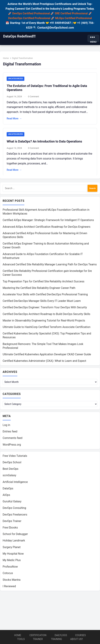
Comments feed (13, 439)
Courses (80, 635)
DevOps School (12, 463)
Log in (6, 426)
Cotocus (8, 574)
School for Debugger (15, 535)
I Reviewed (9, 587)
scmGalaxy (9, 476)
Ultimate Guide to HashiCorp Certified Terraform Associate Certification (46, 327)
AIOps (6, 496)
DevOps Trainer (12, 522)
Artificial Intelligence (15, 483)
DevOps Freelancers (15, 515)
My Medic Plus (12, 561)
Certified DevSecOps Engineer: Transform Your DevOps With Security (45, 308)
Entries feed (10, 433)
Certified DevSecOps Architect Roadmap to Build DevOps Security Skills (46, 314)
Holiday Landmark (14, 542)
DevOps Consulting (14, 509)
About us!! (77, 639)
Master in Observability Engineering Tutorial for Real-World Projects (44, 321)
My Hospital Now (13, 555)
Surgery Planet (12, 548)
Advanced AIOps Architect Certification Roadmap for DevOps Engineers (46, 227)
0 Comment (34, 97)
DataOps (8, 489)
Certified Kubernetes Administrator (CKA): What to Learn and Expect (44, 361)
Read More (14, 119)
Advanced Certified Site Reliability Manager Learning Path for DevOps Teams (50, 265)
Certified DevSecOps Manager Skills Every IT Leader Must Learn (42, 301)
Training (56, 639)
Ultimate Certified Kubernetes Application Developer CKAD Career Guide (47, 355)
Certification (38, 635)
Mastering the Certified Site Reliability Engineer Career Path (39, 288)
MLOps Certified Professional (73, 18)
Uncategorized (16, 79)
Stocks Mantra (12, 581)
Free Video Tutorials (15, 457)
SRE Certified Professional (71, 13)
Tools (21, 639)
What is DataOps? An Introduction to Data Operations (44, 141)
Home (6, 58)
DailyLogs (61, 635)
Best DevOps (11, 470)
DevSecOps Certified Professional (29, 18)
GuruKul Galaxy (12, 502)
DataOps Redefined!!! (19, 36)
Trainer (38, 639)
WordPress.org (12, 445)
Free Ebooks (10, 528)
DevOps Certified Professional (31, 13)
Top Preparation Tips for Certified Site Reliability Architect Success (44, 282)
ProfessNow (10, 568)
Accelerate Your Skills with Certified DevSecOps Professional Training (45, 295)
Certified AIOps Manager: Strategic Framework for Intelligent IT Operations (48, 221)
